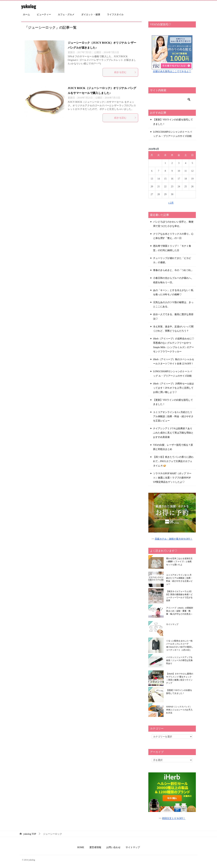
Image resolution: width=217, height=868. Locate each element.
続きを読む (125, 72)
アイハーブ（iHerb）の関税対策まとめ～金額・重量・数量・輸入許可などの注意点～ (180, 611)
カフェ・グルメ (66, 15)
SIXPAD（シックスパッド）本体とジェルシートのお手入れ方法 (179, 710)
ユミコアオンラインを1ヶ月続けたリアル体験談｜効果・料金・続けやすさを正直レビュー (173, 416)
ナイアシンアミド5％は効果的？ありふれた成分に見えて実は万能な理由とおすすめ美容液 (173, 433)
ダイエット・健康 (91, 15)
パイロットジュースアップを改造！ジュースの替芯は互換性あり (179, 660)
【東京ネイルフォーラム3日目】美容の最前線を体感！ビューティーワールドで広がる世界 (179, 596)
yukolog (29, 6)
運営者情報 (95, 847)
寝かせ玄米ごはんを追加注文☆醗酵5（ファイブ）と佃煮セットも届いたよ (179, 562)
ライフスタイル (115, 15)
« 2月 (171, 203)
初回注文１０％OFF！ (174, 818)
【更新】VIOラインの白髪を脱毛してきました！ (173, 122)
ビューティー (44, 15)
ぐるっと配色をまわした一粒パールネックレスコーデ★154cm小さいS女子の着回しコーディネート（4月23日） (180, 645)
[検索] (172, 100)
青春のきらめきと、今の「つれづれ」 (173, 270)
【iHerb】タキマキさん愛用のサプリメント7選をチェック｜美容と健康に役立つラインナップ (180, 678)
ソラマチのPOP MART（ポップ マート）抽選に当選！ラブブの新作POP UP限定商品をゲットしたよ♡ (172, 478)
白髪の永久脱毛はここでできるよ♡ (172, 71)
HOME (81, 847)
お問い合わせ (113, 847)
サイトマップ (172, 624)
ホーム (26, 15)
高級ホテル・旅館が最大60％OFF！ (174, 539)
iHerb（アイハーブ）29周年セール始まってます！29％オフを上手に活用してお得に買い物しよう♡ (174, 388)
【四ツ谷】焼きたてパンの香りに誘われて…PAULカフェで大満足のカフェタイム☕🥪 (173, 461)
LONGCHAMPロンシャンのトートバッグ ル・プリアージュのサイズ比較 (172, 134)
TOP (30, 834)
